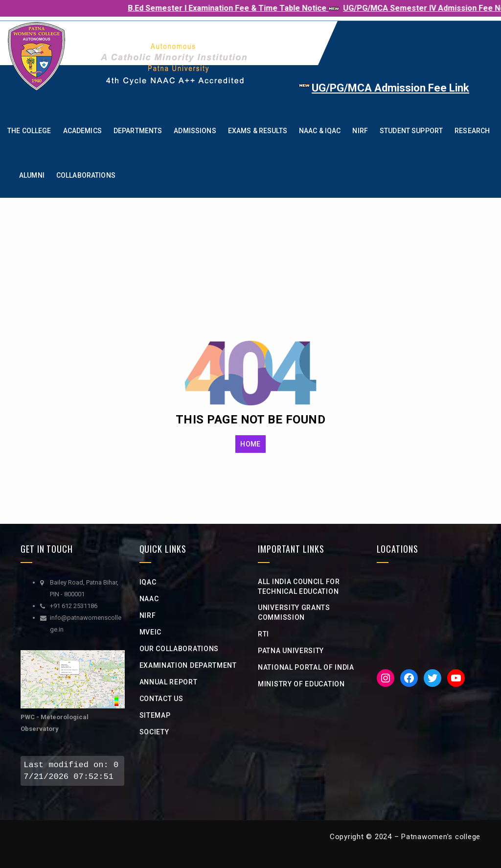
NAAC (149, 599)
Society (154, 732)
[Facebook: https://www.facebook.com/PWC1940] (409, 678)
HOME (250, 444)
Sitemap (155, 715)
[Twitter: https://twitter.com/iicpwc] (433, 678)
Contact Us (161, 699)
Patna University (291, 651)
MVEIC (151, 632)
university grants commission (294, 612)
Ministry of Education (301, 684)
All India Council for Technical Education (299, 586)
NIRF (148, 615)
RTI (263, 634)
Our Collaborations (179, 649)
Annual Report (169, 682)
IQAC (148, 582)
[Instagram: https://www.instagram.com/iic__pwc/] (386, 678)
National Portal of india (306, 667)
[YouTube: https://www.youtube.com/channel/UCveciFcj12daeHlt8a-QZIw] (456, 678)
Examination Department (188, 665)
